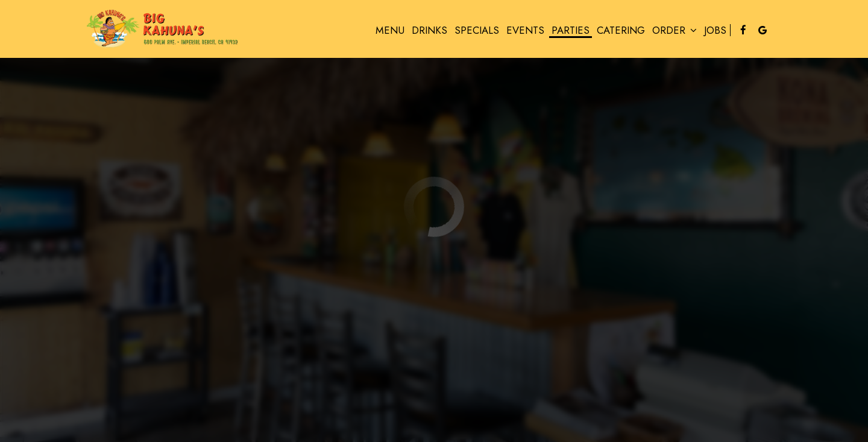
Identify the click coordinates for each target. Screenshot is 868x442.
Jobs (715, 30)
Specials (477, 30)
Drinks (429, 30)
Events (525, 30)
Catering (621, 30)
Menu (390, 30)
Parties (571, 30)
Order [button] (675, 30)
